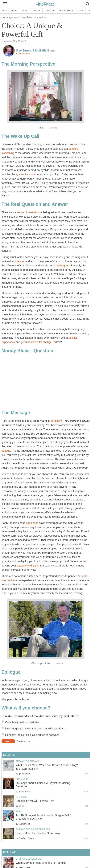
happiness (32, 523)
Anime (19, 811)
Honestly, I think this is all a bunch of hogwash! (33, 735)
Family (80, 11)
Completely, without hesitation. (23, 722)
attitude (6, 451)
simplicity (56, 421)
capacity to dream (27, 566)
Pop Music (22, 779)
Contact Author (23, 54)
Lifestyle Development (30, 859)
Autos (14, 11)
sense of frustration (28, 212)
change (19, 261)
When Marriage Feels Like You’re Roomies (41, 863)
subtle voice (28, 174)
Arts (4, 11)
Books (24, 11)
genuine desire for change (36, 342)
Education (50, 11)
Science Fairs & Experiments (33, 829)
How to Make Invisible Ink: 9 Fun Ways (39, 833)
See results (22, 741)
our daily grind (61, 266)
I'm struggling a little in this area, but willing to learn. (36, 729)
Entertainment (66, 11)
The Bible (21, 797)
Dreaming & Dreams (27, 761)
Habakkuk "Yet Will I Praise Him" (35, 801)
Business (36, 11)
